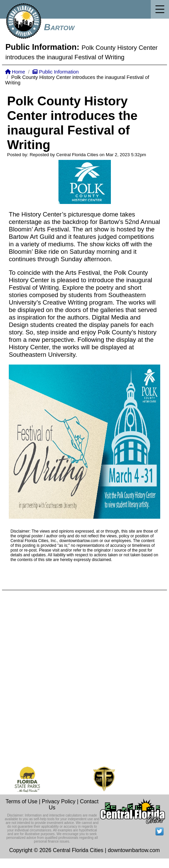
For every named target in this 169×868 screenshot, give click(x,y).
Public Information (55, 72)
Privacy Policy (59, 801)
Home (15, 72)
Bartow (59, 27)
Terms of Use (21, 801)
